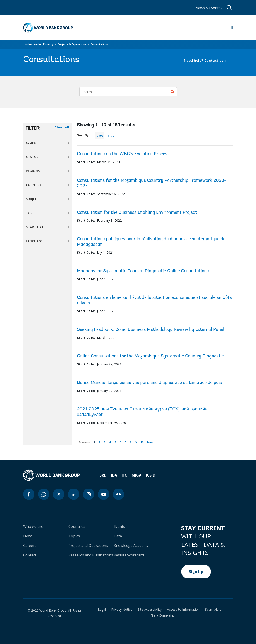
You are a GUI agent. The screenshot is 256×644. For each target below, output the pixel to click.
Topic (31, 213)
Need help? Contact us (204, 60)
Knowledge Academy (131, 546)
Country (34, 185)
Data (118, 536)
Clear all (62, 127)
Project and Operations (88, 546)
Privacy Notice (122, 610)
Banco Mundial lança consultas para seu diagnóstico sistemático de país (150, 383)
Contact (30, 555)
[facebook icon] (29, 494)
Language (34, 241)
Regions (33, 171)
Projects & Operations (72, 44)
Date (100, 135)
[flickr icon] (118, 494)
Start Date (36, 227)
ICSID (151, 475)
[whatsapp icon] (44, 494)
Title (111, 135)
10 (143, 441)
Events (119, 526)
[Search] (128, 92)
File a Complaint (162, 615)
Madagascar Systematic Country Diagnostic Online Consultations (143, 271)
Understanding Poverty (38, 44)
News (28, 536)
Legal (102, 610)
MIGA (136, 475)
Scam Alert (213, 610)
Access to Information (183, 610)
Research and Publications (91, 555)
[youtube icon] (104, 494)
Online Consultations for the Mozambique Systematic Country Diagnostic (150, 356)
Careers (30, 546)
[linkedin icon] (74, 494)
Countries (77, 526)
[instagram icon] (89, 494)
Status (32, 157)
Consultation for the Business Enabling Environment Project (137, 213)
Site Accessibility (150, 610)
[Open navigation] (232, 28)
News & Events (209, 8)
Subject (33, 199)
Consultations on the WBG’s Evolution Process (123, 154)
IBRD (102, 475)
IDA (114, 475)
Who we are (33, 526)
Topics (74, 536)
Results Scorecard (129, 555)
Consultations (100, 44)
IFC (124, 475)
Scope (31, 143)
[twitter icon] (59, 494)
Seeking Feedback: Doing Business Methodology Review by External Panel (151, 330)
